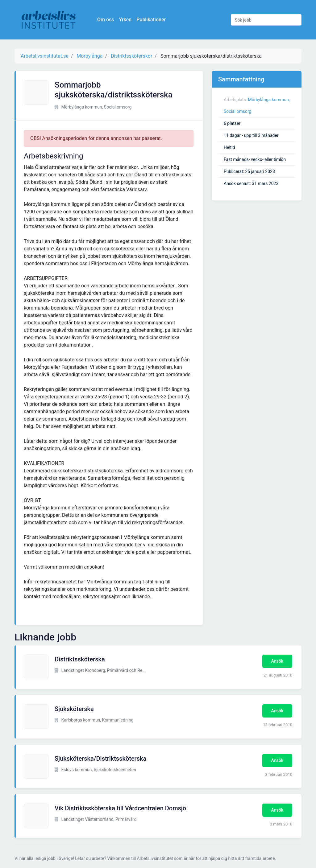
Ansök (277, 661)
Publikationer (151, 20)
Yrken (125, 20)
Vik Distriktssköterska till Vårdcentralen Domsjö (120, 808)
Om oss (106, 20)
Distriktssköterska (80, 659)
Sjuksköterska (74, 709)
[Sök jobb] (266, 20)
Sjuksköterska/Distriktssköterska (100, 759)
